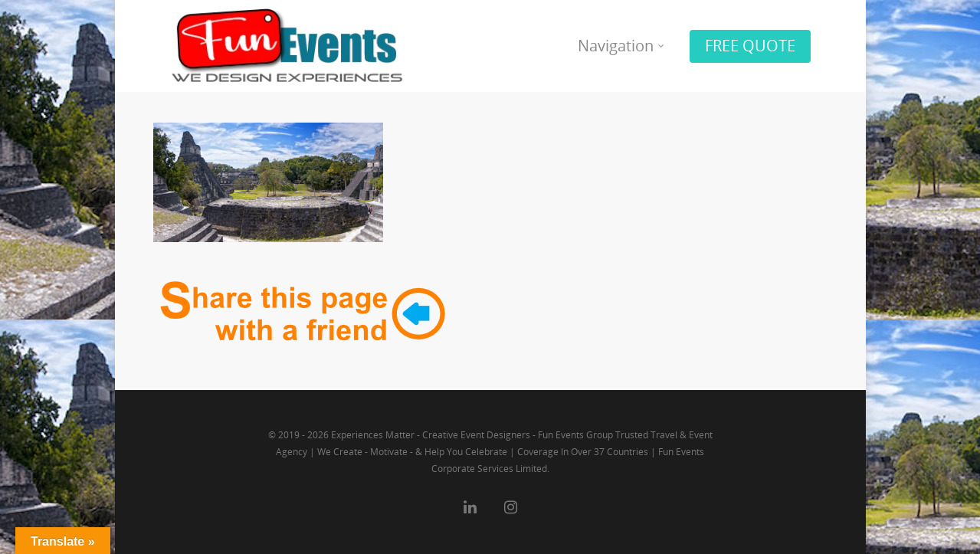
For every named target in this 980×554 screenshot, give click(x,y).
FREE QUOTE (750, 46)
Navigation (622, 46)
